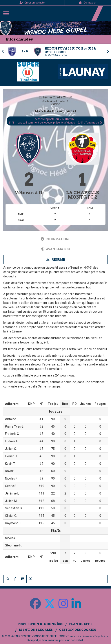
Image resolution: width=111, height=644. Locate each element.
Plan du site (80, 624)
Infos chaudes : (20, 39)
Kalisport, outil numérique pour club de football (55, 640)
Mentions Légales (36, 630)
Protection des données (40, 624)
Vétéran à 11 (28, 193)
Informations (56, 239)
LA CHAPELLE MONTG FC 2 (83, 195)
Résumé (55, 260)
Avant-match (56, 249)
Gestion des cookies (77, 630)
